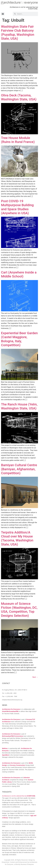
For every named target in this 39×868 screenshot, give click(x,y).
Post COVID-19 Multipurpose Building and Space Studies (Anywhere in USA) (17, 207)
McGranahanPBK (13, 711)
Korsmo (29, 719)
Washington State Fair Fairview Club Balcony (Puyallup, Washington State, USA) (18, 33)
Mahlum (5, 748)
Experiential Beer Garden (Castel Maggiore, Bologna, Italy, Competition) (19, 339)
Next (35, 677)
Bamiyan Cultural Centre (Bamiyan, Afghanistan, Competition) (19, 469)
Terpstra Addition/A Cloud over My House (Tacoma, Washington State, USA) (17, 538)
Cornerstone (19, 736)
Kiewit (4, 711)
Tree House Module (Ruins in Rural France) (18, 140)
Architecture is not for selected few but (19, 796)
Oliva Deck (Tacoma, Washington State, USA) (19, 97)
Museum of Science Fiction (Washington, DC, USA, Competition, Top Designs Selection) (19, 610)
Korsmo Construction (18, 765)
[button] (3, 14)
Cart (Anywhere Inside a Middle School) (19, 274)
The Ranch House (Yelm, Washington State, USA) (19, 406)
